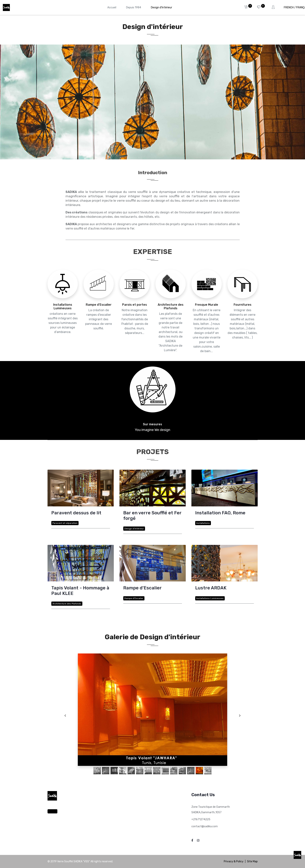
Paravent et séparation (65, 523)
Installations (203, 523)
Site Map (252, 861)
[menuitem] (112, 7)
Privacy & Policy (234, 861)
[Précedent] (65, 716)
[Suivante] (240, 716)
